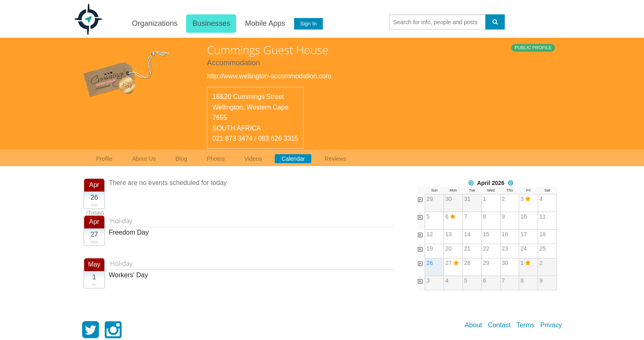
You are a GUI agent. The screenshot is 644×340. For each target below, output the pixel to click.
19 (430, 249)
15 (486, 234)
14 (467, 234)
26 (430, 263)
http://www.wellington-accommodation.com (269, 76)
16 (505, 234)
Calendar (293, 159)
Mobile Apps (265, 23)
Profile (104, 159)
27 (448, 263)
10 (524, 217)
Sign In (308, 24)
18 (543, 234)
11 (543, 217)
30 (448, 199)
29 (430, 199)
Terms (526, 325)
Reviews (335, 159)
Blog (181, 159)
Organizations (155, 23)
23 (505, 249)
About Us (144, 159)
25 (543, 249)
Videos (253, 159)
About (474, 325)
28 (467, 263)
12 (430, 234)
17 (524, 234)
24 (524, 249)
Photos (216, 159)
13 (448, 234)
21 (467, 249)
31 (467, 199)
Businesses (211, 23)
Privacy (551, 325)
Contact (499, 325)
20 (448, 249)
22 (486, 249)
